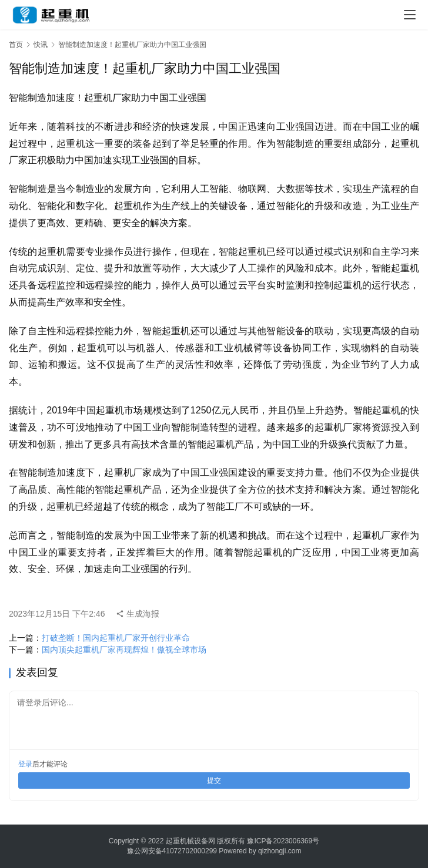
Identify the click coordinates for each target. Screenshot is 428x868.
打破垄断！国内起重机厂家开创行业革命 (116, 638)
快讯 (41, 45)
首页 (16, 45)
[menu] (410, 15)
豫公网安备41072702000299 (172, 851)
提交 (214, 780)
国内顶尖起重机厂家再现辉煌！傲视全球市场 (124, 650)
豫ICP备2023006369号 (283, 841)
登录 (25, 764)
